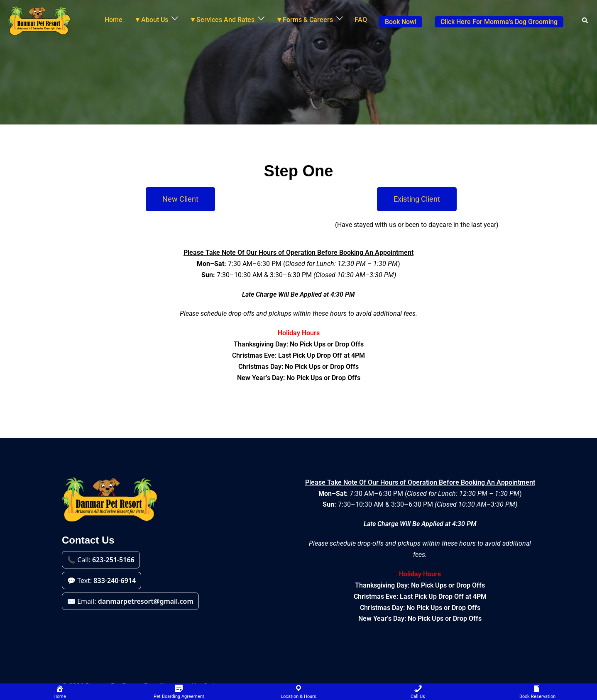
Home (114, 20)
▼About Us (151, 20)
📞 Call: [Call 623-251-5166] (101, 560)
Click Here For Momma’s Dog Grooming (499, 22)
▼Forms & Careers (305, 20)
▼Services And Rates (222, 20)
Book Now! (401, 22)
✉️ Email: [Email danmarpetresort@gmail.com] (130, 601)
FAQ (361, 20)
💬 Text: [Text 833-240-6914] (102, 580)
